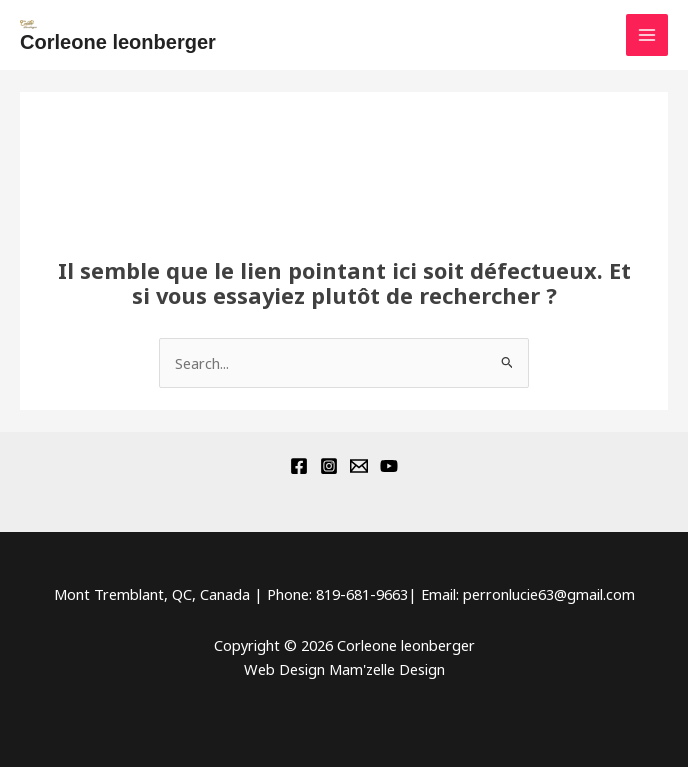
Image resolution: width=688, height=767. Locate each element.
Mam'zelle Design (387, 669)
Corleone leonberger (118, 42)
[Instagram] (329, 466)
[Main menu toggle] (647, 35)
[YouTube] (389, 466)
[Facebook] (299, 466)
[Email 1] (359, 466)
